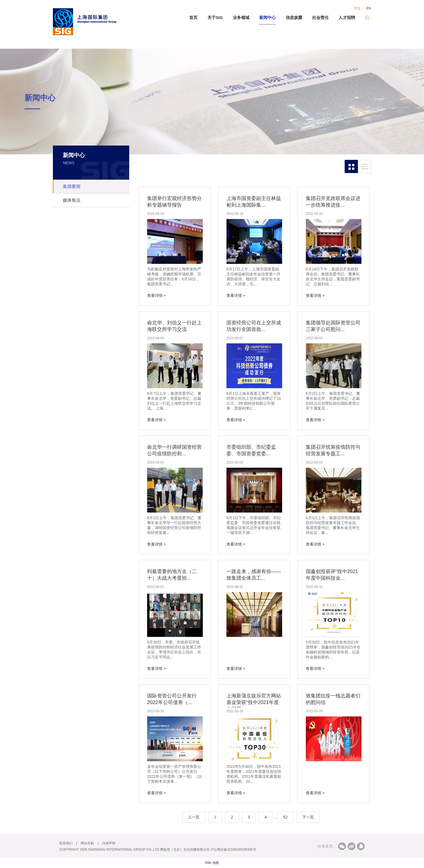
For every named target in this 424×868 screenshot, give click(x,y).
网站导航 (87, 843)
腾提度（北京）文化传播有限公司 (185, 850)
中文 (357, 8)
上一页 (194, 817)
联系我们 (66, 843)
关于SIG (215, 17)
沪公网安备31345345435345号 (233, 850)
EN (369, 8)
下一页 (308, 817)
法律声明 (109, 843)
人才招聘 (347, 17)
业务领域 (241, 17)
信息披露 (294, 17)
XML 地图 (212, 863)
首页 (193, 17)
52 (285, 817)
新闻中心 (268, 17)
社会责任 (320, 17)
